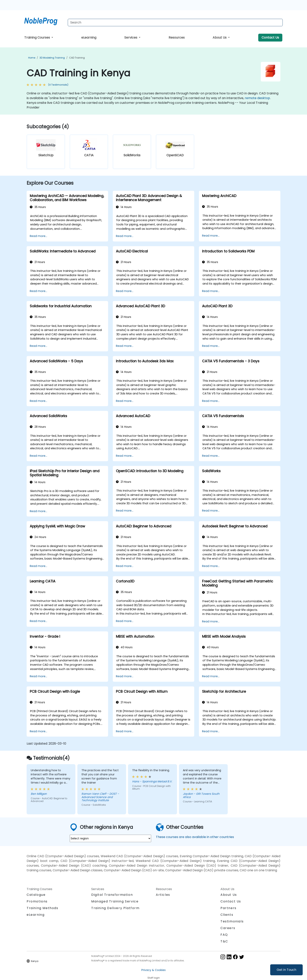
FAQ (224, 935)
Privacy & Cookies (153, 970)
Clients (227, 915)
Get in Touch (286, 970)
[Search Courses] (175, 23)
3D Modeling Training (52, 58)
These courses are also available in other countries (195, 837)
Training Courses (37, 38)
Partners (228, 908)
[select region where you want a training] (110, 838)
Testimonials (232, 921)
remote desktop (257, 98)
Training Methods (42, 908)
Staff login (154, 978)
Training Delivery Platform (115, 908)
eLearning (89, 38)
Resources (177, 38)
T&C (224, 941)
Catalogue (36, 895)
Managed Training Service (115, 901)
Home (32, 58)
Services (131, 38)
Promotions (37, 901)
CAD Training (77, 58)
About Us (220, 38)
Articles (163, 895)
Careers (228, 928)
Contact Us (270, 38)
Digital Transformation (112, 895)
